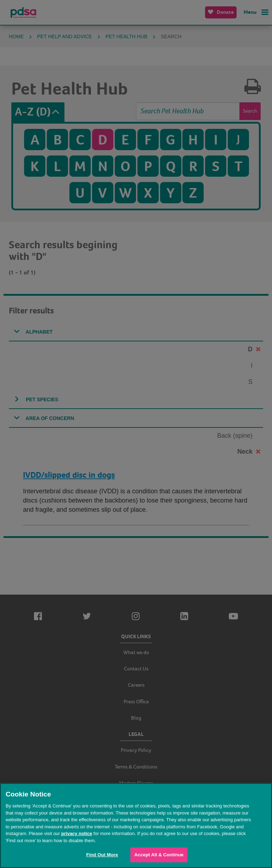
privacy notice (77, 833)
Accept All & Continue (159, 855)
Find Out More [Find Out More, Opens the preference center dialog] (102, 855)
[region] (136, 826)
